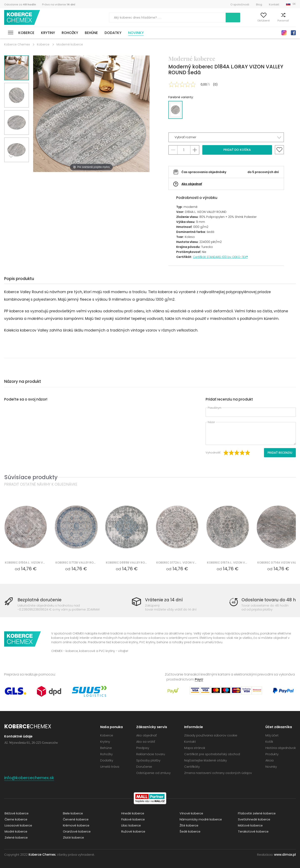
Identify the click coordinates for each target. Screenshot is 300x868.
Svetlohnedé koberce (254, 819)
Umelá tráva (110, 767)
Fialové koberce (133, 819)
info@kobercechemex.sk (32, 778)
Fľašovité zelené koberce (257, 813)
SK (294, 4)
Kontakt (274, 4)
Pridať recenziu (280, 453)
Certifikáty (192, 767)
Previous (21, 167)
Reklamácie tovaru (151, 754)
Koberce (26, 33)
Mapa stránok (195, 748)
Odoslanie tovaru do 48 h (267, 600)
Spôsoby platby (148, 760)
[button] (226, 137)
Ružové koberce (133, 831)
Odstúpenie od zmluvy (153, 773)
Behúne (91, 33)
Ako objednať (192, 184)
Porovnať (276, 21)
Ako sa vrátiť (146, 742)
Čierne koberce (16, 819)
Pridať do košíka (237, 150)
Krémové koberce (76, 825)
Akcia (269, 760)
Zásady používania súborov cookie (211, 735)
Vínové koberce (191, 813)
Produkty (272, 754)
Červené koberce (76, 819)
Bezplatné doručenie (41, 600)
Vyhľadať (214, 18)
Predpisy (143, 748)
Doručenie (144, 767)
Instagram (284, 33)
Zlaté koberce (73, 837)
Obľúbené (256, 21)
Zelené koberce (16, 837)
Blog (259, 4)
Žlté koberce (189, 825)
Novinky (136, 33)
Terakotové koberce (253, 831)
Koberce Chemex (22, 18)
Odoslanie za (20, 4)
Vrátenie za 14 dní (163, 600)
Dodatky (113, 33)
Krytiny (48, 33)
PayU (199, 679)
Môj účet (237, 21)
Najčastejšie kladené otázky (206, 760)
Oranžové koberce (77, 831)
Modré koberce (16, 831)
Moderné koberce (70, 44)
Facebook (293, 33)
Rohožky (70, 33)
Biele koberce (73, 813)
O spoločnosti (240, 4)
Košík (293, 21)
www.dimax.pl (285, 854)
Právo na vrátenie (59, 4)
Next (12, 167)
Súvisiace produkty (31, 477)
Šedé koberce (190, 831)
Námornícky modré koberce (201, 819)
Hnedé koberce (133, 813)
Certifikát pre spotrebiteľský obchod (212, 754)
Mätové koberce (250, 825)
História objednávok (281, 748)
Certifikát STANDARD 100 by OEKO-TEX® (220, 257)
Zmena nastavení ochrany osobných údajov (218, 773)
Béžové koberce (17, 813)
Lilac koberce (131, 825)
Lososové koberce (18, 825)
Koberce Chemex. (42, 854)
